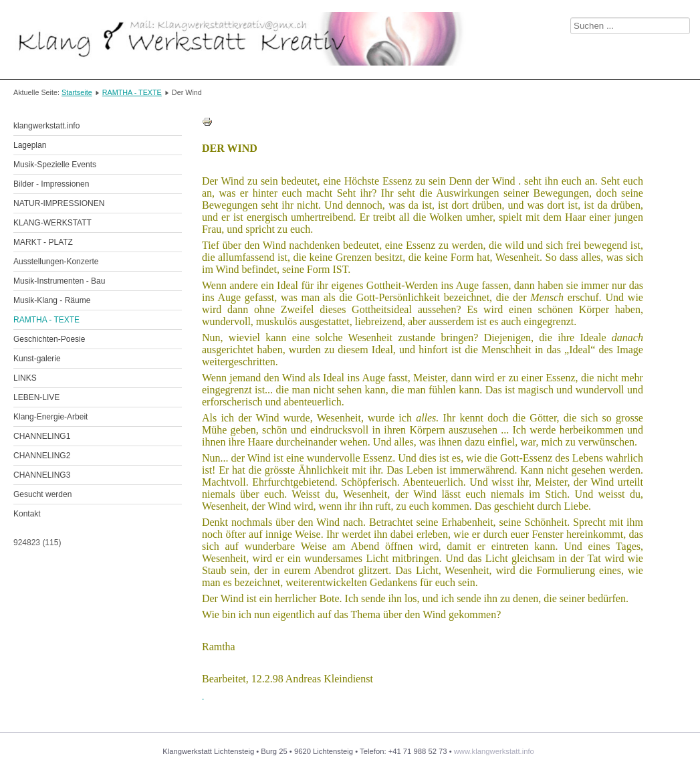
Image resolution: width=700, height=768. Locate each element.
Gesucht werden (42, 494)
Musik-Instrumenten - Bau (59, 281)
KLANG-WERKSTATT (52, 223)
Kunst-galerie (37, 359)
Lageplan (30, 145)
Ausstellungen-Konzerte (56, 262)
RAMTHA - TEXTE (132, 92)
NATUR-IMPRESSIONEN (59, 203)
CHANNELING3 (42, 475)
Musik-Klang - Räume (52, 300)
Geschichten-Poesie (49, 339)
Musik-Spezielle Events (55, 165)
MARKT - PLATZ (43, 242)
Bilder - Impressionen (51, 184)
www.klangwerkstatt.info (494, 751)
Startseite (77, 92)
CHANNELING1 (42, 436)
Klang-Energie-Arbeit (50, 417)
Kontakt (27, 514)
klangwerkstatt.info (46, 126)
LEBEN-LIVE (36, 397)
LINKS (25, 378)
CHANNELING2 (42, 456)
